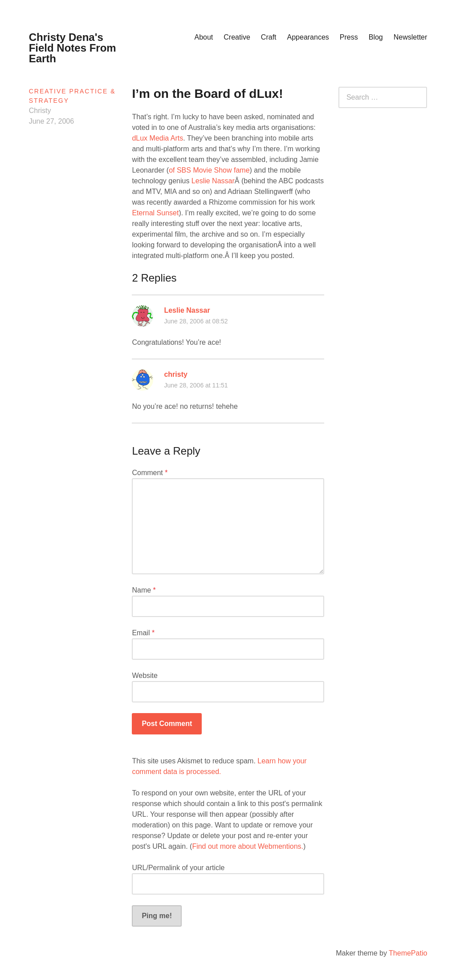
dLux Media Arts (157, 138)
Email (143, 633)
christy (175, 374)
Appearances (308, 37)
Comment (150, 473)
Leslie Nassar (213, 181)
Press (349, 37)
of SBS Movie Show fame (209, 170)
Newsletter (411, 37)
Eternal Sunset (155, 213)
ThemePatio (408, 953)
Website (145, 676)
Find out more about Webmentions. (248, 846)
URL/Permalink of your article (178, 868)
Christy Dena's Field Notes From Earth (73, 48)
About (204, 37)
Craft (269, 37)
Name (144, 590)
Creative (237, 37)
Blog (376, 37)
